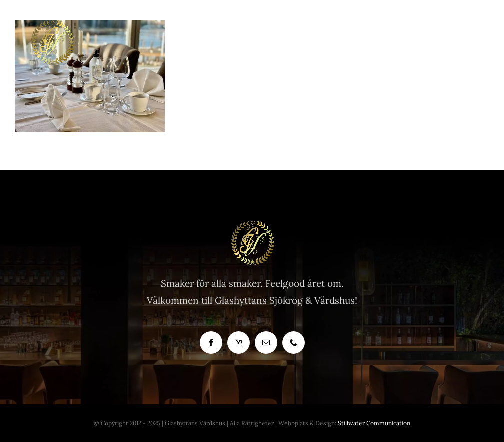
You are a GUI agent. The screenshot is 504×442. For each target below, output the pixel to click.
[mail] (266, 343)
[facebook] (211, 343)
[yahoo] (239, 343)
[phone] (293, 343)
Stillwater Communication (374, 423)
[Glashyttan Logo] (252, 225)
